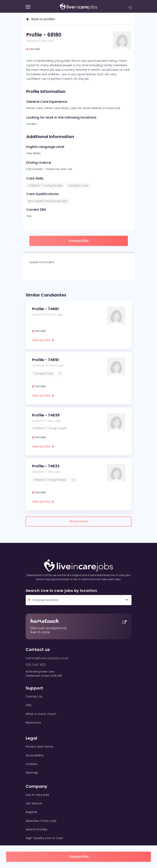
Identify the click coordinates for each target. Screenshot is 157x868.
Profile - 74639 (46, 415)
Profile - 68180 (44, 35)
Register (32, 812)
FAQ (29, 705)
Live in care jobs (37, 795)
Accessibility (35, 755)
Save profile (79, 857)
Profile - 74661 (45, 309)
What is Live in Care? (41, 714)
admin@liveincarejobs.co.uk (47, 658)
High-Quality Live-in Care (44, 838)
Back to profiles (41, 19)
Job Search (34, 803)
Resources (33, 723)
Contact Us (34, 696)
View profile (43, 340)
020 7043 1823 (36, 665)
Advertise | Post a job (41, 821)
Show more (78, 521)
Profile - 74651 (45, 360)
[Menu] (28, 7)
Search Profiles (37, 829)
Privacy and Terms (40, 747)
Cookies (32, 764)
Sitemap (32, 773)
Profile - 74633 (46, 466)
